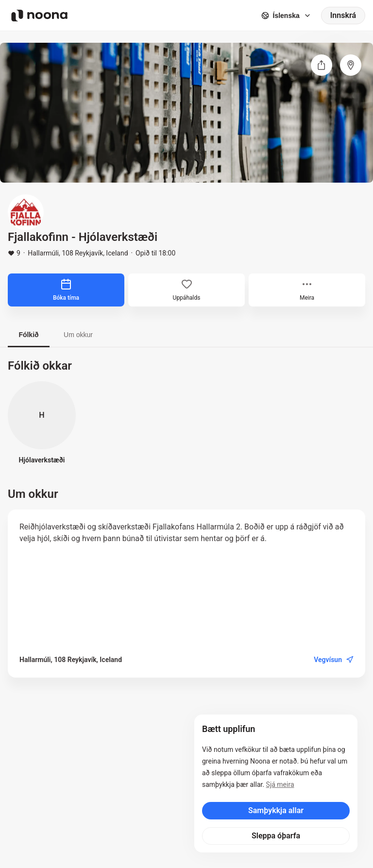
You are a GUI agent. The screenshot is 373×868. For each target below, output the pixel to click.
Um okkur (78, 335)
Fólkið (28, 335)
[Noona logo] (39, 16)
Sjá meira (280, 784)
